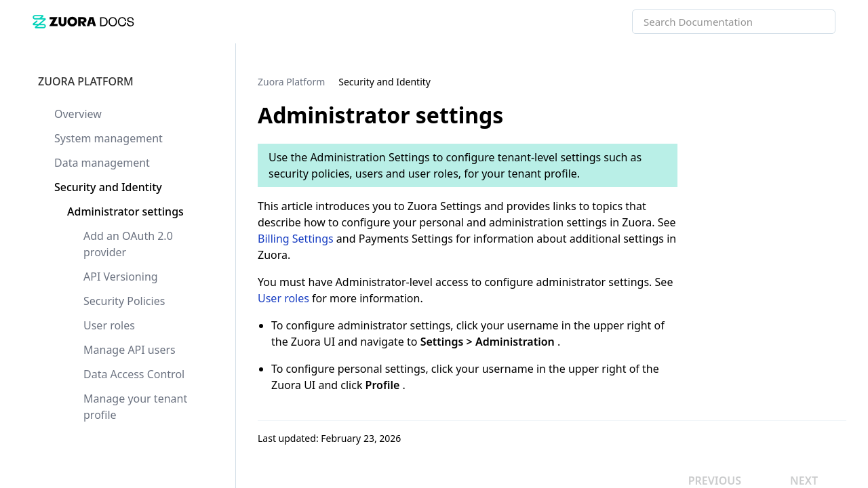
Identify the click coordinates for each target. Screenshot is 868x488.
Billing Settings (296, 239)
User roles (283, 298)
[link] (83, 21)
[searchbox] (810, 22)
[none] (830, 81)
